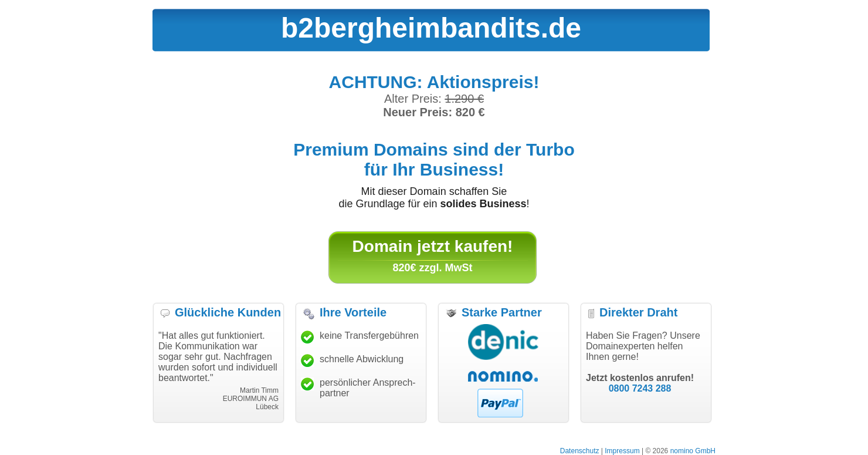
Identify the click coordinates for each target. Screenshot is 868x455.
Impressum (622, 451)
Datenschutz (580, 451)
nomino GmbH (693, 451)
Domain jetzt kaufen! (433, 246)
